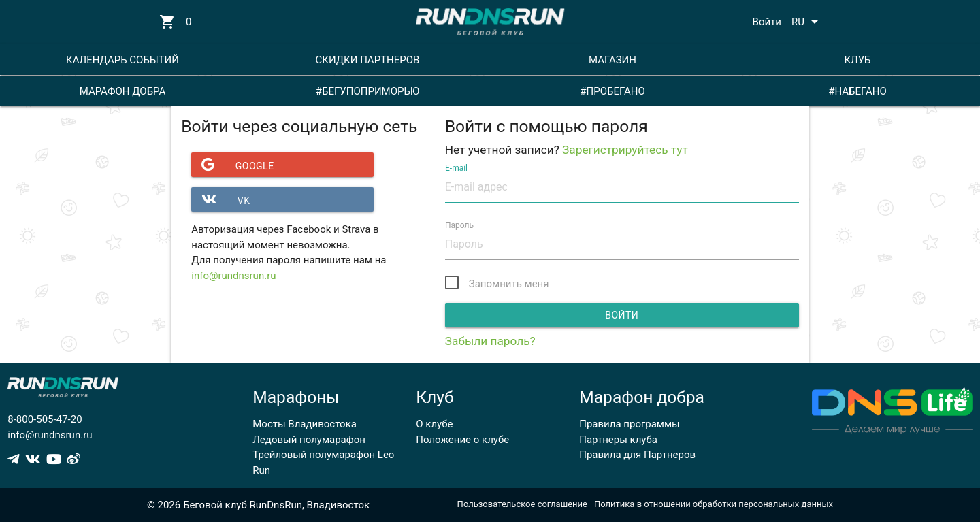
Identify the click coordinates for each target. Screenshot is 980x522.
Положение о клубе (462, 440)
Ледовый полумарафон (309, 440)
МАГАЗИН (612, 60)
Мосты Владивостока (305, 424)
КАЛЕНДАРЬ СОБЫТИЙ (122, 60)
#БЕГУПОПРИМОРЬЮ (368, 91)
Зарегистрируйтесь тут (625, 150)
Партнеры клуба (618, 440)
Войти (767, 22)
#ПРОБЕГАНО (612, 91)
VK (220, 199)
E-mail (456, 167)
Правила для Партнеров (637, 455)
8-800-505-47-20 (45, 419)
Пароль (459, 225)
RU (807, 22)
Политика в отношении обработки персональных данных (714, 504)
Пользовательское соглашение (522, 504)
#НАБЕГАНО (857, 91)
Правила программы (629, 424)
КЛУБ (857, 60)
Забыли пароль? (490, 341)
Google (232, 165)
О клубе (434, 424)
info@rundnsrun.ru (233, 276)
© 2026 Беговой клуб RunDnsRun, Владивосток (258, 505)
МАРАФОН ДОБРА (123, 91)
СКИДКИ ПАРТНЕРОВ (368, 60)
